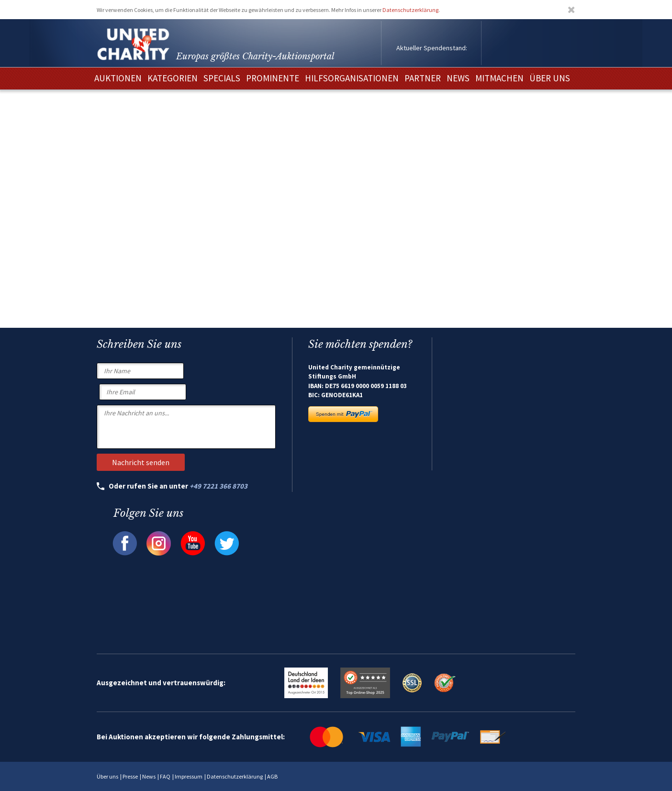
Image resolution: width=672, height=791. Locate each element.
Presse (130, 776)
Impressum (189, 776)
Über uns (107, 776)
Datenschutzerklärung (410, 10)
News (149, 776)
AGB (272, 776)
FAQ (165, 776)
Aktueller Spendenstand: (432, 48)
